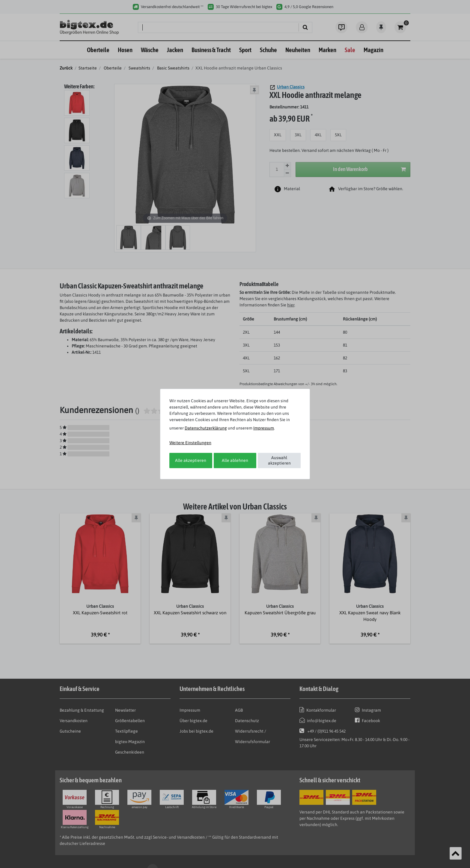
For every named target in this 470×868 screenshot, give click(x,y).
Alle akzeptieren (191, 460)
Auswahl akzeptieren (279, 460)
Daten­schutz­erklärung (206, 428)
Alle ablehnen (235, 460)
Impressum (264, 428)
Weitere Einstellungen (190, 443)
